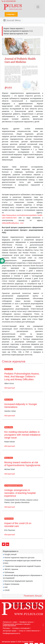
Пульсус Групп (28, 642)
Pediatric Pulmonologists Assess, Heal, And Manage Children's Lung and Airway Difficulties (22, 377)
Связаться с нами (10, 622)
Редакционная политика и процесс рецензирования (17, 625)
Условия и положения (21, 628)
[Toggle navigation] (38, 7)
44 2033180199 (9, 1)
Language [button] (10, 14)
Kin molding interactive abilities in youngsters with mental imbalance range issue (22, 435)
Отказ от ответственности (29, 631)
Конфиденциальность (12, 633)
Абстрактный (10, 388)
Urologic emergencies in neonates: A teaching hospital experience (20, 493)
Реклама (6, 628)
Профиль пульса (26, 622)
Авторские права (9, 631)
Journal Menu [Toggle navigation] (12, 20)
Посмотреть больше (33, 596)
